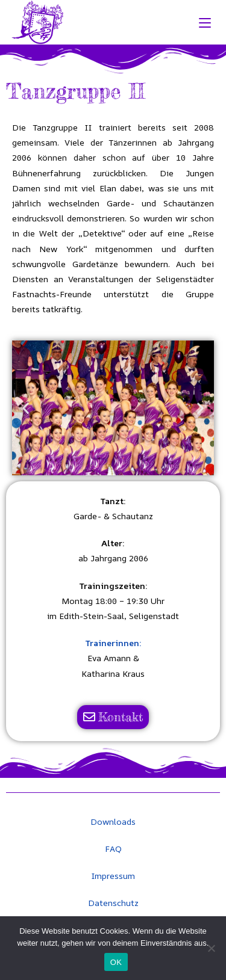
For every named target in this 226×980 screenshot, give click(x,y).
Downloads (113, 821)
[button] (26, 408)
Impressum (113, 876)
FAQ (113, 849)
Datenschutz (113, 903)
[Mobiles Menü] (207, 22)
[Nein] (211, 948)
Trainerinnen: (113, 643)
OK (116, 962)
